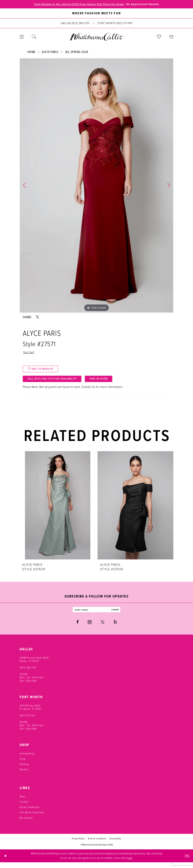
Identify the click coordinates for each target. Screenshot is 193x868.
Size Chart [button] (29, 353)
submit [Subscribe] (119, 615)
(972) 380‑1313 (28, 673)
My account (26, 823)
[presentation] (58, 510)
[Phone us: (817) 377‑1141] (115, 24)
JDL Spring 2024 (77, 52)
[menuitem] (22, 37)
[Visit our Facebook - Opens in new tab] (78, 628)
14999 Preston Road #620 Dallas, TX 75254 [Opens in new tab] (34, 665)
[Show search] (34, 37)
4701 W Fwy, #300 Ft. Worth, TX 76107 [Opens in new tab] (31, 713)
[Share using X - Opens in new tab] (37, 317)
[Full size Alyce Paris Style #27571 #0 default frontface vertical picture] (96, 186)
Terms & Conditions (97, 844)
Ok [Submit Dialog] (187, 861)
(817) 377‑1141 (27, 721)
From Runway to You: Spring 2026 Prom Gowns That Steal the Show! (75, 5)
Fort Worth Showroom (32, 818)
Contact (24, 808)
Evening (24, 770)
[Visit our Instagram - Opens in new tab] (90, 628)
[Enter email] (96, 615)
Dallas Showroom (30, 813)
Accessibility (115, 844)
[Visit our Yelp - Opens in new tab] (115, 628)
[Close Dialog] (6, 862)
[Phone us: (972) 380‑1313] (75, 24)
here (130, 863)
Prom (23, 765)
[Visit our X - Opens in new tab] (103, 628)
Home (31, 52)
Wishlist (24, 775)
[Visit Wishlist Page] (159, 37)
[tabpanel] (96, 186)
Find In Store (111, 383)
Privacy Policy (78, 844)
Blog (22, 802)
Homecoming (27, 759)
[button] (22, 37)
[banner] (96, 37)
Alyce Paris (50, 52)
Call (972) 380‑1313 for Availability (57, 383)
